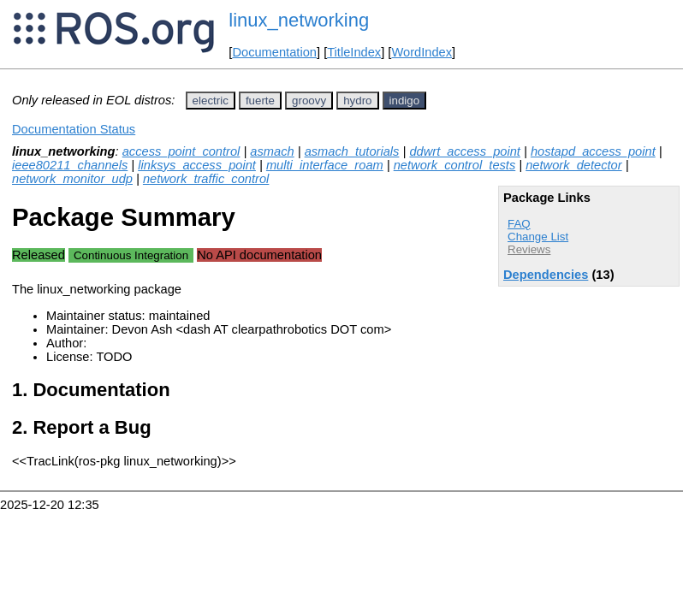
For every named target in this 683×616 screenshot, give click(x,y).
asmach (272, 151)
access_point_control (181, 151)
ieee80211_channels (70, 165)
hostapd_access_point (593, 151)
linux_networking (299, 20)
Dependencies (546, 275)
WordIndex (422, 52)
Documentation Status (74, 129)
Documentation (274, 52)
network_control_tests (455, 165)
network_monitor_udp (72, 179)
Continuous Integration (131, 255)
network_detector (573, 165)
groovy (309, 101)
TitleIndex (354, 52)
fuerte (260, 101)
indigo (405, 101)
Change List (538, 237)
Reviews (529, 249)
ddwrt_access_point (465, 151)
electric (211, 101)
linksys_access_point (197, 165)
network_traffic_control (206, 179)
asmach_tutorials (352, 151)
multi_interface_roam (325, 165)
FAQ (519, 224)
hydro (357, 101)
